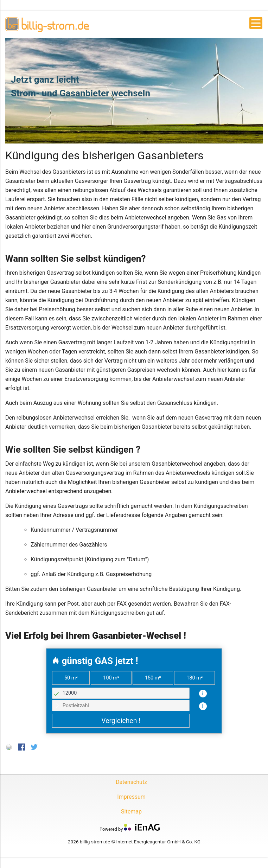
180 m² (194, 678)
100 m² (111, 678)
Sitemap (131, 812)
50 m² (71, 678)
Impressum (131, 797)
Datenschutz (131, 782)
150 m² (153, 678)
